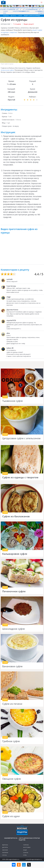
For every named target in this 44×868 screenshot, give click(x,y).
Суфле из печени (12, 704)
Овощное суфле (12, 779)
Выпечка (5, 845)
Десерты (5, 847)
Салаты (26, 853)
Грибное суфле (11, 741)
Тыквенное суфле (13, 401)
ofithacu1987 (6, 24)
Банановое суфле (12, 666)
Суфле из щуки (11, 816)
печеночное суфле (7, 70)
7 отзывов (17, 24)
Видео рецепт (29, 24)
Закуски (5, 850)
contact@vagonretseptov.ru (34, 859)
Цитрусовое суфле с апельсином (21, 438)
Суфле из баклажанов (16, 516)
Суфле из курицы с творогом (20, 477)
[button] (42, 3)
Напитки (5, 853)
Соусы (4, 855)
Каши (25, 850)
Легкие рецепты (32, 8)
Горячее (26, 845)
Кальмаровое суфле (15, 554)
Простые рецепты (3, 8)
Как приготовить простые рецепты (3, 2)
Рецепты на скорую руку (6, 10)
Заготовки (27, 847)
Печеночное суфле (14, 591)
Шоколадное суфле (14, 629)
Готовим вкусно (22, 830)
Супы (25, 855)
